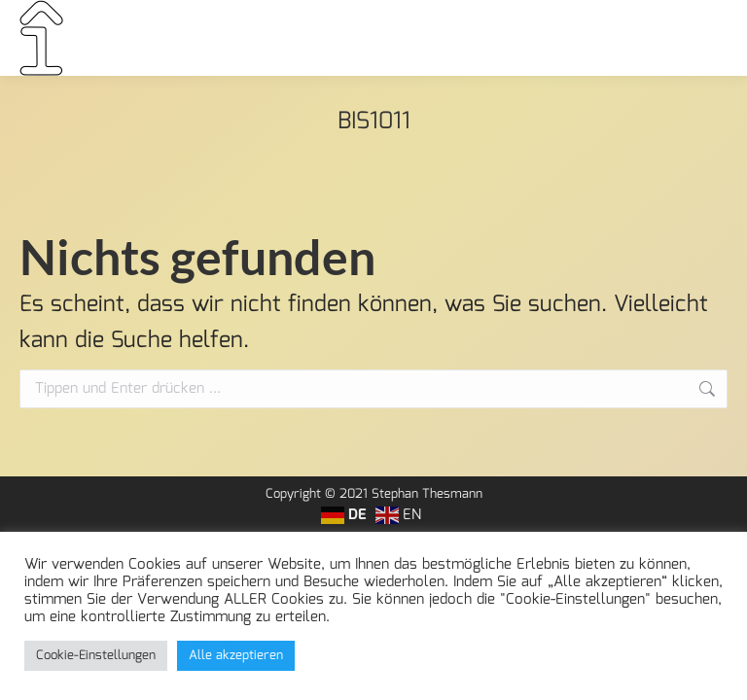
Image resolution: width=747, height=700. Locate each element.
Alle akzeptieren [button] (236, 656)
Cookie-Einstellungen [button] (96, 656)
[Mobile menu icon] (702, 38)
